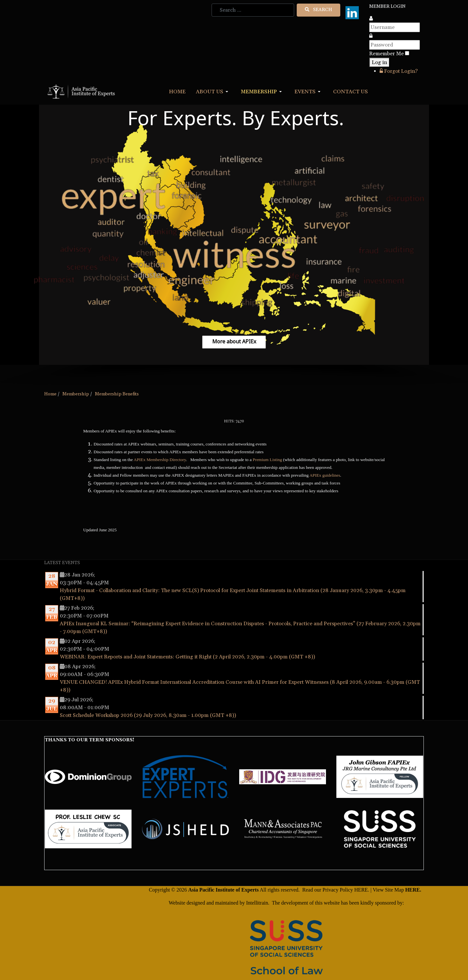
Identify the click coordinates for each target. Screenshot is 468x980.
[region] (234, 245)
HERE (361, 890)
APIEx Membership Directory (160, 460)
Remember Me (386, 54)
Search (318, 10)
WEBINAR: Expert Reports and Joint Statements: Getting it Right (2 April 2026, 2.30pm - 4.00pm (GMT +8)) (187, 657)
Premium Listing (267, 460)
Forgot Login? (399, 71)
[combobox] (253, 10)
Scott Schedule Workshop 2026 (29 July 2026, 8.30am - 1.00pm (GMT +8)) (148, 715)
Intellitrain (256, 903)
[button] (213, 92)
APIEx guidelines (325, 475)
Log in (379, 62)
